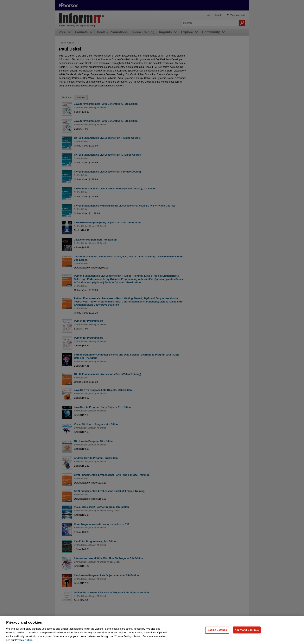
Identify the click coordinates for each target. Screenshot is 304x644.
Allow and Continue (247, 635)
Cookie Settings (217, 635)
